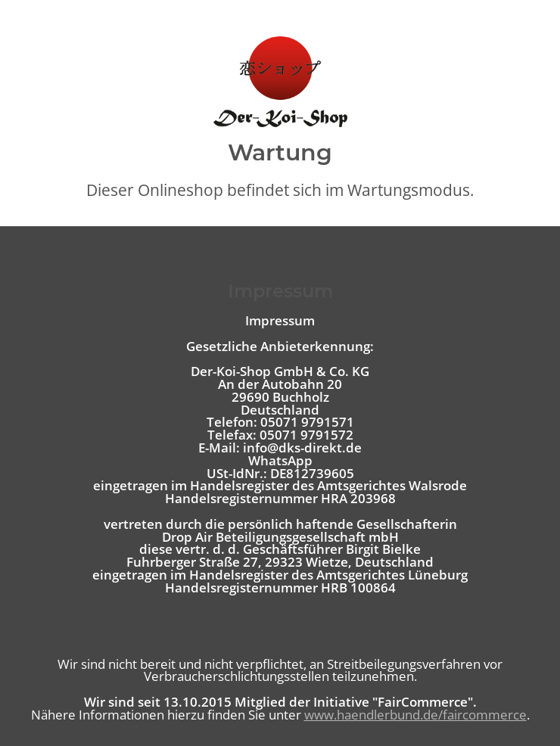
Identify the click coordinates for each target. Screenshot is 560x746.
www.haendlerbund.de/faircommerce (415, 715)
